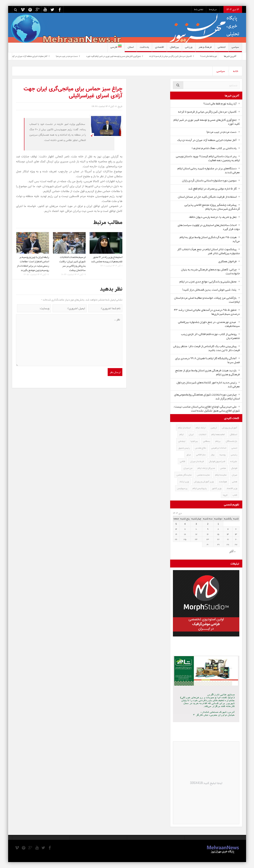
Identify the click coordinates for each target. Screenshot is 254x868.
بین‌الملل (174, 48)
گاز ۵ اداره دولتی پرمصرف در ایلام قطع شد (212, 189)
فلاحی (182, 461)
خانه (236, 71)
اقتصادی (159, 48)
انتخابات (202, 434)
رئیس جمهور (184, 448)
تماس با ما (199, 9)
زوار (213, 455)
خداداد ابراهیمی (219, 448)
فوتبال (234, 468)
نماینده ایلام (221, 475)
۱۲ (176, 529)
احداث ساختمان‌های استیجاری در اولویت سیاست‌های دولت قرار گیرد (209, 227)
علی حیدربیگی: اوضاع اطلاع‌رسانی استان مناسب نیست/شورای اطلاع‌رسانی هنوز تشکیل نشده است (207, 409)
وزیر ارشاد (184, 481)
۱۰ (196, 529)
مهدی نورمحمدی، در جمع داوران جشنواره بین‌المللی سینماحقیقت (209, 324)
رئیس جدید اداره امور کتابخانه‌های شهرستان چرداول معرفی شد (208, 384)
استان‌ (131, 48)
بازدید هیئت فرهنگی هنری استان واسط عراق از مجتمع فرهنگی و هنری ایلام (207, 372)
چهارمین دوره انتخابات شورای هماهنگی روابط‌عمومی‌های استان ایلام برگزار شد (207, 396)
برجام (218, 441)
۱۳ (236, 534)
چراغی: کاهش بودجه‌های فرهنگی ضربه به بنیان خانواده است (210, 271)
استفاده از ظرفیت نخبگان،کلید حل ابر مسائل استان (207, 197)
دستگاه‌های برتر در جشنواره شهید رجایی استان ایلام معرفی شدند (209, 170)
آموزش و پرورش (230, 428)
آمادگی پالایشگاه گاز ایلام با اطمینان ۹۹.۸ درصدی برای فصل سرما (207, 360)
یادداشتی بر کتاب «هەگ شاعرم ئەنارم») (214, 148)
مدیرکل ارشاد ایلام (206, 468)
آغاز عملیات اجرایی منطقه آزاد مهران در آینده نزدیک (22, 56)
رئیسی (234, 455)
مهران (234, 475)
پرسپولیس (182, 488)
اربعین (214, 428)
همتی (235, 481)
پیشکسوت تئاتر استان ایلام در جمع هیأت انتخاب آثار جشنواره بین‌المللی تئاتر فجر (208, 251)
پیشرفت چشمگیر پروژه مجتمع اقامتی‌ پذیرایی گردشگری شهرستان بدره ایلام (212, 207)
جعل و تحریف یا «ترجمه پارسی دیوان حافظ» (213, 217)
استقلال (233, 434)
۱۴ (228, 534)
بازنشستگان (231, 441)
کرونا (225, 495)
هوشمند (223, 481)
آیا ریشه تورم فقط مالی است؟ (208, 56)
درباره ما (213, 9)
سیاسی (235, 48)
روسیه (223, 455)
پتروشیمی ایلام (200, 488)
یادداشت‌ (144, 48)
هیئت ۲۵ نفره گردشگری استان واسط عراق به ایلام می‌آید (210, 239)
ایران (191, 434)
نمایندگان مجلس (184, 475)
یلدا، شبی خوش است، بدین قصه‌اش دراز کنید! (209, 290)
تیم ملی (182, 441)
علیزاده (234, 461)
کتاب (235, 495)
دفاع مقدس (200, 448)
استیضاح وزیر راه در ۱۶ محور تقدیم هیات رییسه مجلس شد (107, 259)
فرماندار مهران (197, 461)
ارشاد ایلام (201, 428)
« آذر (232, 551)
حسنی (234, 448)
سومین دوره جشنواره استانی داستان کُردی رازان (209, 180)
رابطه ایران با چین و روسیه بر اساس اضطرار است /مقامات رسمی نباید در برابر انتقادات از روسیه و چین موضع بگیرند (33, 263)
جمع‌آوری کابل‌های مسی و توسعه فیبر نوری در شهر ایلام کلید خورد (109, 56)
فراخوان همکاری (227, 261)
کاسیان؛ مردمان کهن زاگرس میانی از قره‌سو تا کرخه (166, 56)
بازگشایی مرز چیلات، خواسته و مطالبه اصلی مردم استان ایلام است (207, 300)
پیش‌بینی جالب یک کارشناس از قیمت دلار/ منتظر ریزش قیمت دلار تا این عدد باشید (206, 348)
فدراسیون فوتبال (217, 461)
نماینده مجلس (203, 475)
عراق (189, 455)
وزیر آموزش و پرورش (204, 481)
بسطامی (207, 441)
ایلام (182, 434)
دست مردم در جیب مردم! (63, 56)
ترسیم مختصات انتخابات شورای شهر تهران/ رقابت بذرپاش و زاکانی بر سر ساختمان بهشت (72, 263)
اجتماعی (222, 48)
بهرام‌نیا (194, 441)
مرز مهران (188, 468)
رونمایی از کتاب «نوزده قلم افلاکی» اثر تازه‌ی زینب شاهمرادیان (210, 336)
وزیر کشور (217, 488)
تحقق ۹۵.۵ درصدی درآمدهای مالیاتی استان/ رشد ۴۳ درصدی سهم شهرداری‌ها (207, 312)
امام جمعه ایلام (218, 434)
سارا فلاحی (201, 455)
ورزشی (189, 48)
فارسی (116, 47)
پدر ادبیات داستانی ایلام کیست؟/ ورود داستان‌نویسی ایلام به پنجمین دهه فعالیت (208, 158)
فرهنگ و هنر (205, 48)
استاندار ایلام (184, 428)
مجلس (223, 468)
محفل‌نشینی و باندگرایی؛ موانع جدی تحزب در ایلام (208, 281)
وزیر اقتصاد (232, 488)
